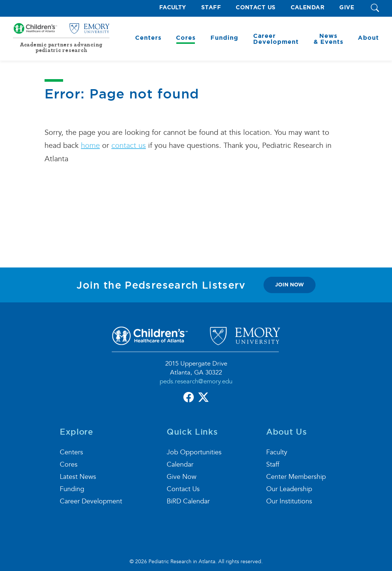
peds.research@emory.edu (196, 381)
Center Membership (296, 477)
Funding (72, 489)
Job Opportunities (194, 452)
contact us (129, 146)
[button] (375, 8)
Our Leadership (289, 489)
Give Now (182, 477)
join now (290, 285)
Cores (69, 465)
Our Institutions (289, 501)
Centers (71, 452)
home (90, 146)
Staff (211, 8)
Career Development (91, 501)
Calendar (308, 8)
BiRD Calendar (188, 501)
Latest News (78, 477)
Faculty (173, 8)
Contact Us (256, 8)
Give (347, 8)
